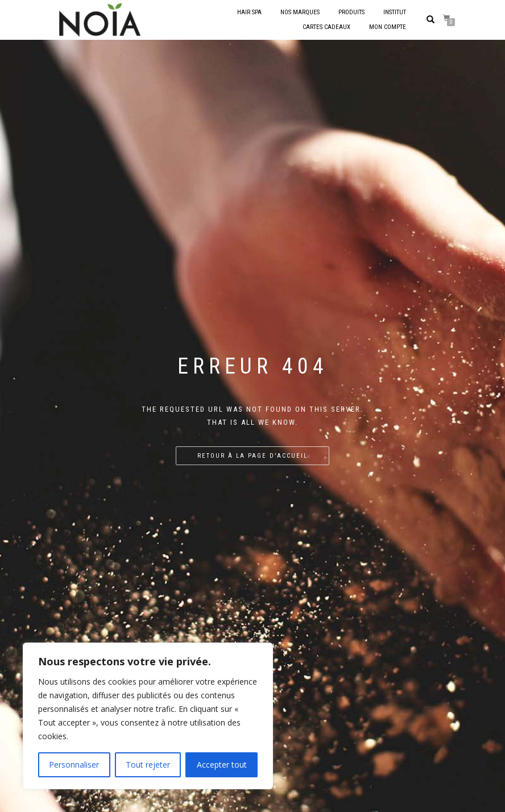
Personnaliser (74, 765)
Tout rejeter (148, 765)
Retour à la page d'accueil (252, 456)
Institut (395, 12)
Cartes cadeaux (326, 27)
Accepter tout (222, 765)
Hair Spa (249, 12)
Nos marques (300, 12)
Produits (351, 12)
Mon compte (388, 27)
